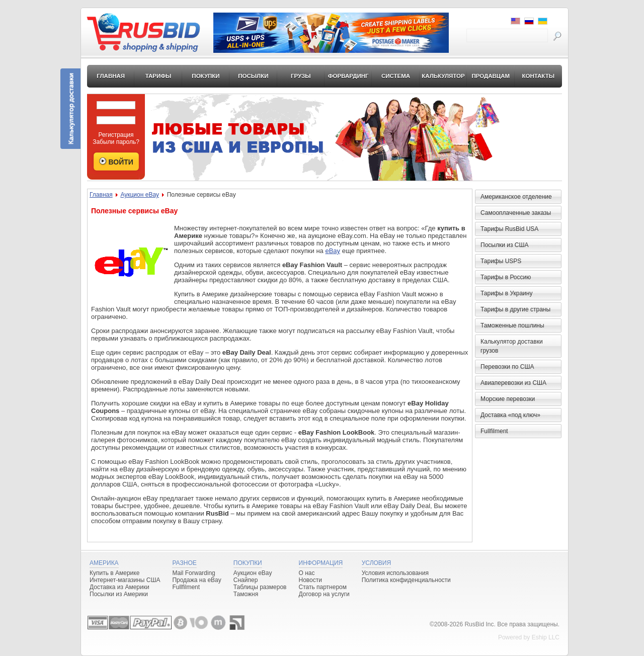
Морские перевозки (508, 399)
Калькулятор (443, 76)
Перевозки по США (507, 367)
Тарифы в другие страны (515, 309)
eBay (333, 251)
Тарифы (158, 76)
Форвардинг (348, 76)
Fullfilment (494, 431)
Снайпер (246, 580)
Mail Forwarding (193, 573)
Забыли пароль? (116, 142)
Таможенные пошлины (512, 325)
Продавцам (491, 76)
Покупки (206, 76)
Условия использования (395, 573)
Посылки (253, 76)
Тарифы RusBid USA (509, 229)
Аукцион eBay (140, 195)
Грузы (301, 76)
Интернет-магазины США (125, 580)
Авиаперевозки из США (513, 383)
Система (396, 76)
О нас (307, 573)
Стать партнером (323, 587)
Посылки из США (504, 245)
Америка (104, 563)
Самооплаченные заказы (516, 213)
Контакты (538, 76)
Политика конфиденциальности (406, 580)
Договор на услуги (324, 594)
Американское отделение (516, 197)
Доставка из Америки (119, 587)
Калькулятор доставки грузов (512, 346)
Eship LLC (546, 637)
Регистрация (116, 135)
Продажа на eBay (196, 580)
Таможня (246, 594)
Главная (111, 76)
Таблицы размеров (260, 587)
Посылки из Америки (119, 594)
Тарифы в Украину (506, 293)
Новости (310, 580)
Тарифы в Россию (506, 277)
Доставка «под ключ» (510, 415)
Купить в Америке (114, 573)
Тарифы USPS (501, 261)
